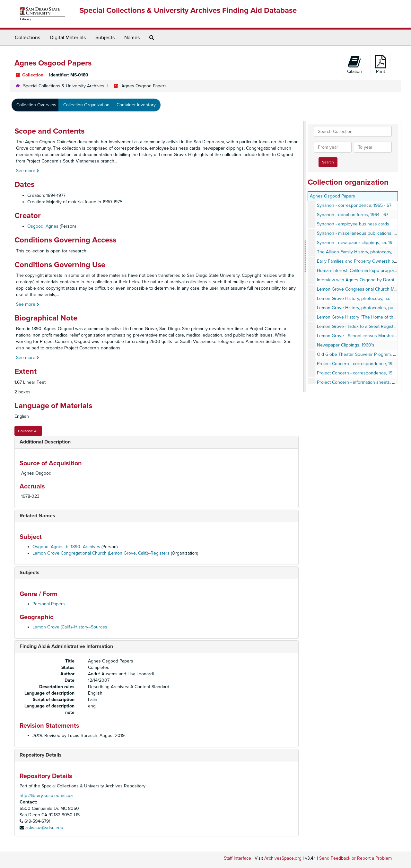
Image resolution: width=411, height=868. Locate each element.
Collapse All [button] (28, 431)
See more (28, 171)
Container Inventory (136, 105)
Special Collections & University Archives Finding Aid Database (188, 10)
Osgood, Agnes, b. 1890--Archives (66, 547)
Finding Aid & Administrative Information (66, 646)
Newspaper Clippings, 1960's (346, 345)
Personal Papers (49, 604)
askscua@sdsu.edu (44, 828)
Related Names (37, 516)
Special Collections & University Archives (64, 86)
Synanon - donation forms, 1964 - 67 (353, 215)
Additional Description (45, 442)
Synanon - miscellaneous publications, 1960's (362, 233)
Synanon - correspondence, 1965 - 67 (354, 205)
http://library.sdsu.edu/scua (46, 796)
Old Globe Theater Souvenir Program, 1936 (360, 354)
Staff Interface (237, 858)
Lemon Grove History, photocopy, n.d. (354, 298)
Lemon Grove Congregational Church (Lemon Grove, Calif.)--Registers (101, 553)
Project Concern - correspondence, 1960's (359, 364)
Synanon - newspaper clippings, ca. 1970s (358, 243)
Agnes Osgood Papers (332, 196)
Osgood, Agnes (43, 226)
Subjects (105, 38)
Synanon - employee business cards (353, 224)
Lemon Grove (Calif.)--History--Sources (70, 627)
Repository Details (41, 755)
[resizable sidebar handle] (305, 256)
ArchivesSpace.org (283, 858)
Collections (27, 38)
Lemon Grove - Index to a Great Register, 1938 (363, 326)
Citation (354, 65)
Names (132, 38)
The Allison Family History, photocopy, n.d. (359, 252)
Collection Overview (36, 105)
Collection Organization (86, 105)
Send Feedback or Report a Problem (355, 858)
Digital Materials (68, 38)
